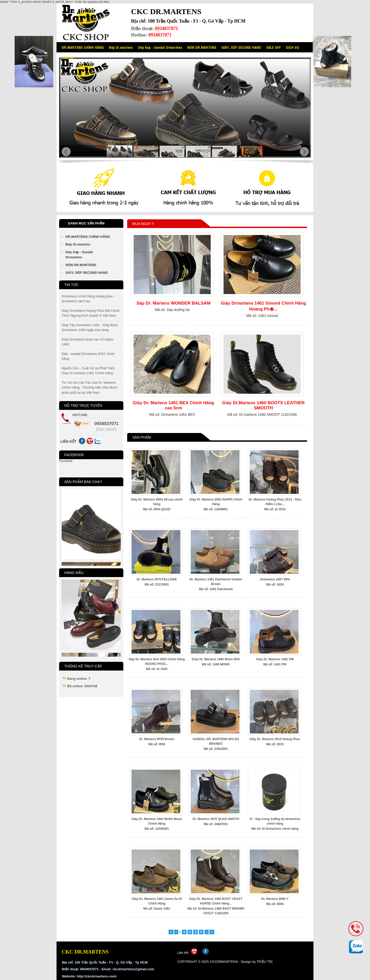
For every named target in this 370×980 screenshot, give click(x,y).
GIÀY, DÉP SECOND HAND (241, 47)
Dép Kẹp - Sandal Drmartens (160, 47)
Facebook (66, 461)
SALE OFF (274, 47)
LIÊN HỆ (68, 57)
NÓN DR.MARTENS (202, 47)
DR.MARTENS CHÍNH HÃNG (83, 47)
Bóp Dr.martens (121, 47)
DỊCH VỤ (293, 47)
